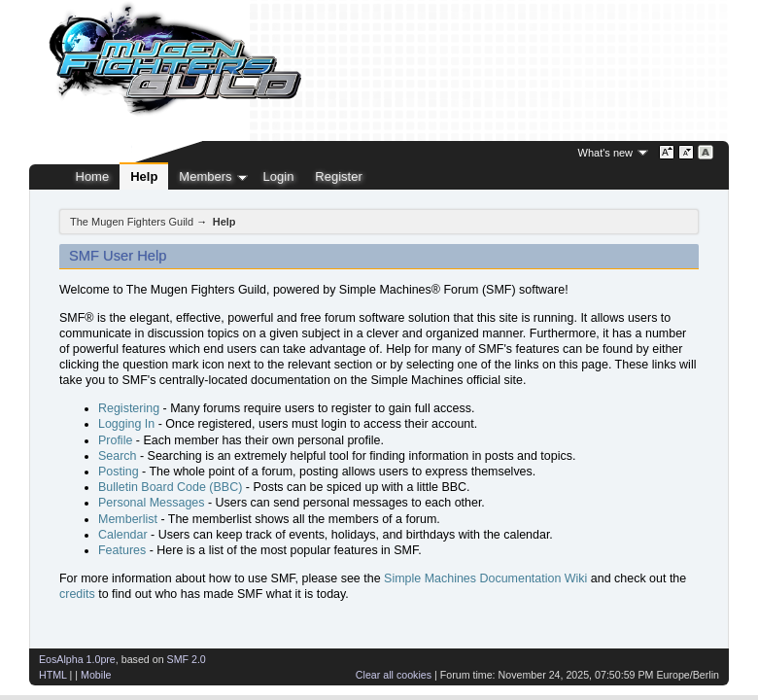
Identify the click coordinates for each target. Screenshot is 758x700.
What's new (606, 153)
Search (118, 456)
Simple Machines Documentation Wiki (485, 578)
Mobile (96, 675)
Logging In (126, 424)
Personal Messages (152, 503)
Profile (115, 440)
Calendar (123, 535)
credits (77, 594)
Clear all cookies (394, 675)
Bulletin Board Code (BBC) (170, 487)
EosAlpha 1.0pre (77, 659)
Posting (119, 472)
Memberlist (128, 519)
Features (122, 550)
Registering (129, 408)
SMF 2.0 (187, 659)
